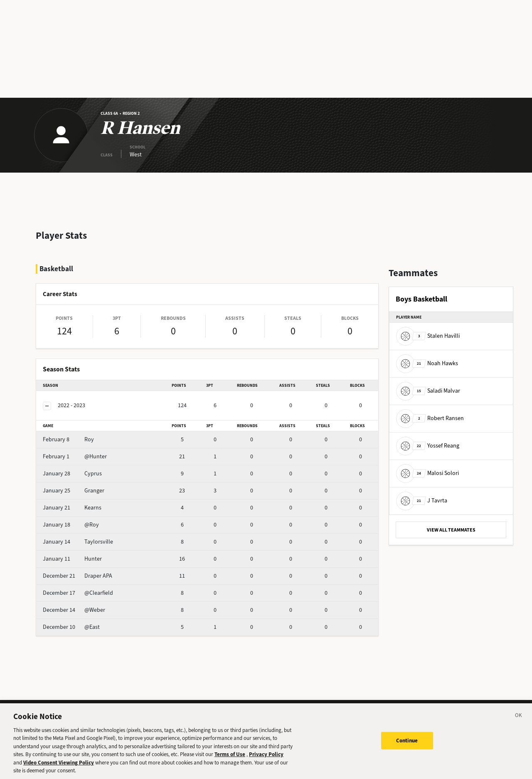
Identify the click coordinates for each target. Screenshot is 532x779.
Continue (407, 744)
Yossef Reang (428, 446)
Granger (74, 491)
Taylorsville (78, 542)
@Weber (74, 610)
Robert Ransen (430, 418)
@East (71, 627)
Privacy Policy (266, 758)
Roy (68, 439)
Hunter (72, 559)
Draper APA (78, 576)
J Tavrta (422, 501)
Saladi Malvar (428, 391)
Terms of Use (230, 758)
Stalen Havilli (428, 336)
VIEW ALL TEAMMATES (451, 530)
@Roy (71, 525)
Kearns (72, 508)
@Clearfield (78, 593)
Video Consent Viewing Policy (59, 766)
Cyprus (72, 474)
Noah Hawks (427, 363)
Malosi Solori (427, 473)
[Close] (519, 720)
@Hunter (75, 456)
